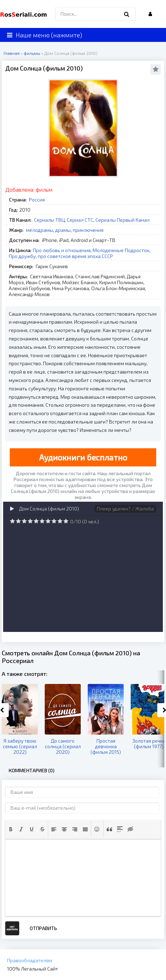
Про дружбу (22, 256)
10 (66, 521)
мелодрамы (39, 230)
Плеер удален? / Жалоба (125, 509)
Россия (37, 200)
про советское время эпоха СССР (75, 256)
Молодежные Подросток (121, 250)
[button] (11, 829)
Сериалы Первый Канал (122, 220)
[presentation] (11, 829)
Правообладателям (30, 960)
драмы (63, 230)
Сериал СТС (80, 220)
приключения (88, 230)
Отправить (43, 928)
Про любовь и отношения (62, 250)
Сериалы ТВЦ (49, 220)
